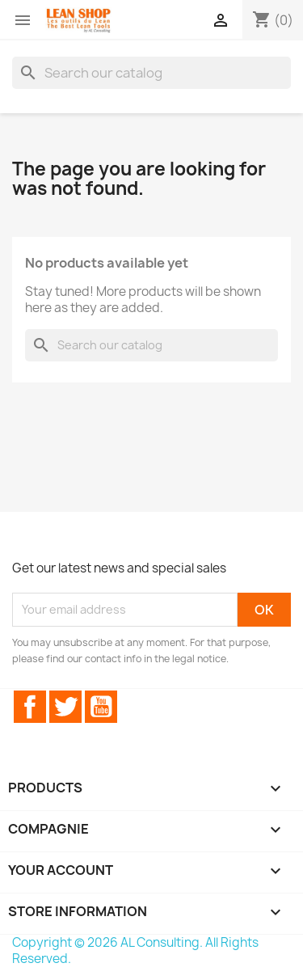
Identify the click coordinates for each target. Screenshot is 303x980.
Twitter (65, 707)
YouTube (101, 707)
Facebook (30, 707)
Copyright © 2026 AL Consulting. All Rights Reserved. (135, 950)
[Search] (151, 73)
